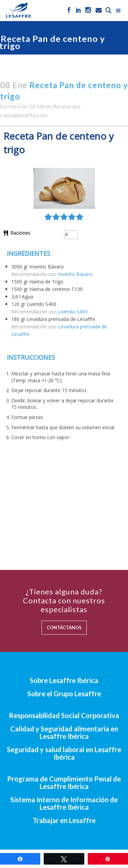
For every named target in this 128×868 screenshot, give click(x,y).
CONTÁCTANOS (64, 627)
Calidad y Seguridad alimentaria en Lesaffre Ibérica (64, 732)
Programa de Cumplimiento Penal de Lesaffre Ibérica (64, 782)
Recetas (62, 106)
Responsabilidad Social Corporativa (64, 715)
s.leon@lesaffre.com (24, 115)
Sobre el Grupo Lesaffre (64, 694)
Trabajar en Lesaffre (64, 820)
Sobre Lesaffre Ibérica (64, 680)
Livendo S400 (73, 312)
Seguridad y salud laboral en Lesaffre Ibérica (64, 753)
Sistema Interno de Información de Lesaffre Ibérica (64, 803)
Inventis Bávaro (75, 274)
